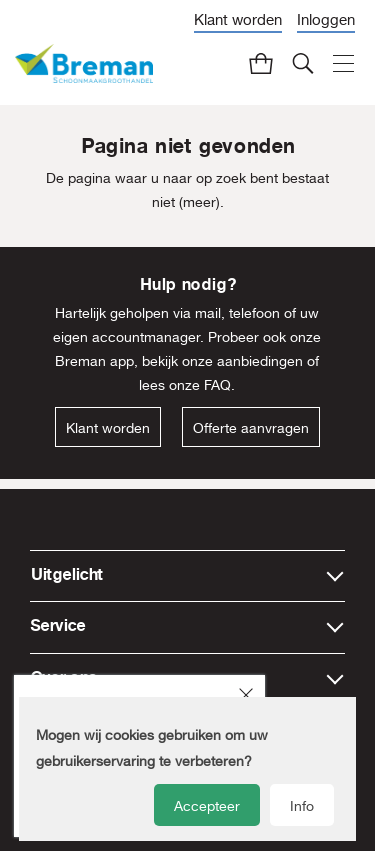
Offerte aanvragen (251, 428)
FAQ (217, 385)
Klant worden (238, 19)
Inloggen (326, 19)
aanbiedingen (260, 361)
